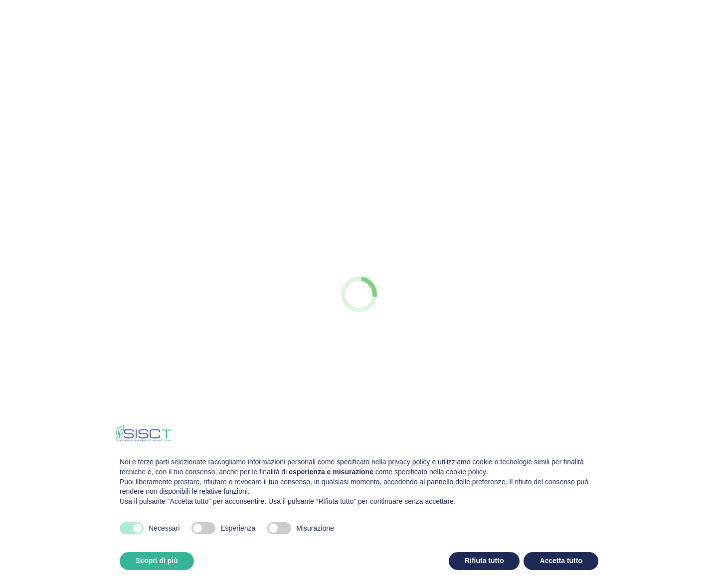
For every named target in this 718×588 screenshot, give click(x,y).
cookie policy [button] (466, 472)
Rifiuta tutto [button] (484, 561)
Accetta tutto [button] (561, 561)
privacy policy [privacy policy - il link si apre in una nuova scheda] (409, 462)
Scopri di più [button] (157, 561)
